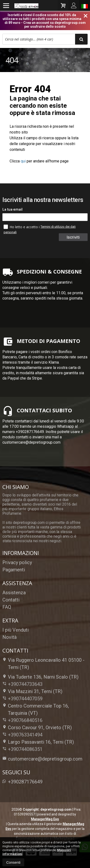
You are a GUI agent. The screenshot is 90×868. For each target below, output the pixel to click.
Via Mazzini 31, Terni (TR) (32, 691)
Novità (9, 637)
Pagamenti (14, 570)
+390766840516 (25, 720)
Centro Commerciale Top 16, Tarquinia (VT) (36, 709)
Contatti (11, 600)
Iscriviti (73, 237)
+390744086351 (25, 749)
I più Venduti (15, 630)
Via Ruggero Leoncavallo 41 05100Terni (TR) (43, 664)
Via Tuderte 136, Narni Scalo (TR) (40, 677)
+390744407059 (25, 699)
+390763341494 (25, 735)
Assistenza (14, 593)
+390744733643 (25, 684)
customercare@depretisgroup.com (42, 759)
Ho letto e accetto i (22, 227)
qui (23, 161)
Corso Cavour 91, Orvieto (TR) (37, 728)
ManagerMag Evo (45, 819)
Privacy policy (17, 562)
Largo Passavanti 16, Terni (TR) (38, 742)
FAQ (7, 607)
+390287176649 (22, 782)
